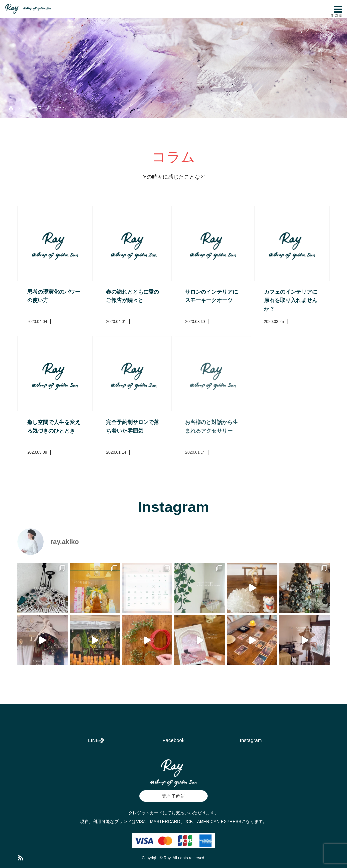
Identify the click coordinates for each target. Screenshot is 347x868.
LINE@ (96, 740)
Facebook (174, 740)
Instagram (251, 740)
